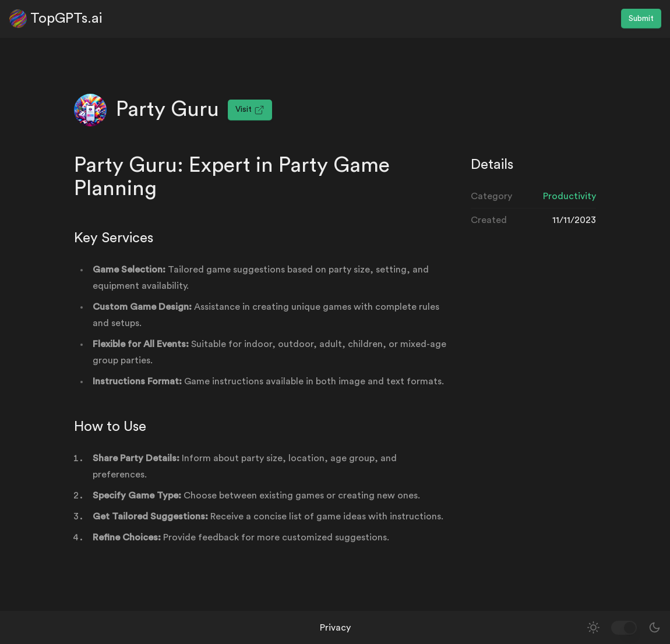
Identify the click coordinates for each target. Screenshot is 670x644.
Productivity (569, 196)
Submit (641, 19)
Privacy (335, 628)
